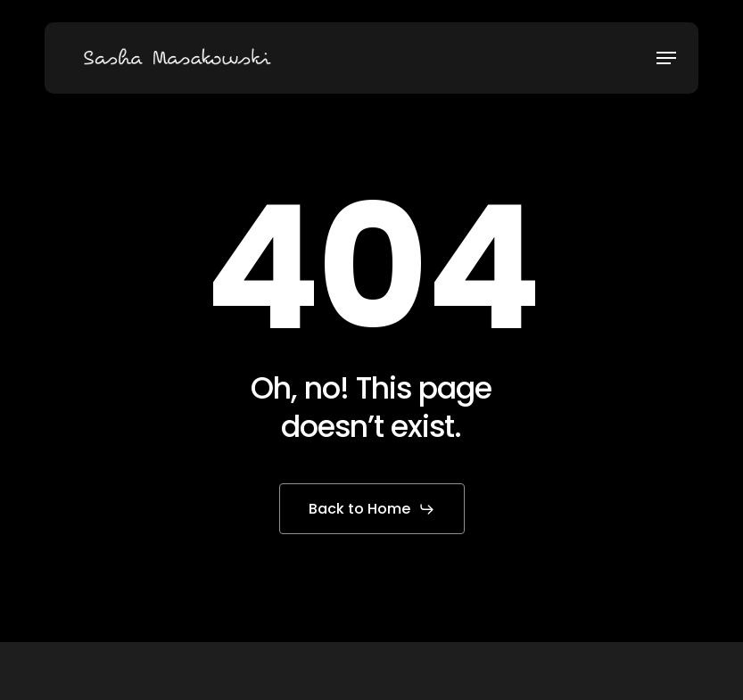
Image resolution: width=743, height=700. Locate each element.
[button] (666, 58)
